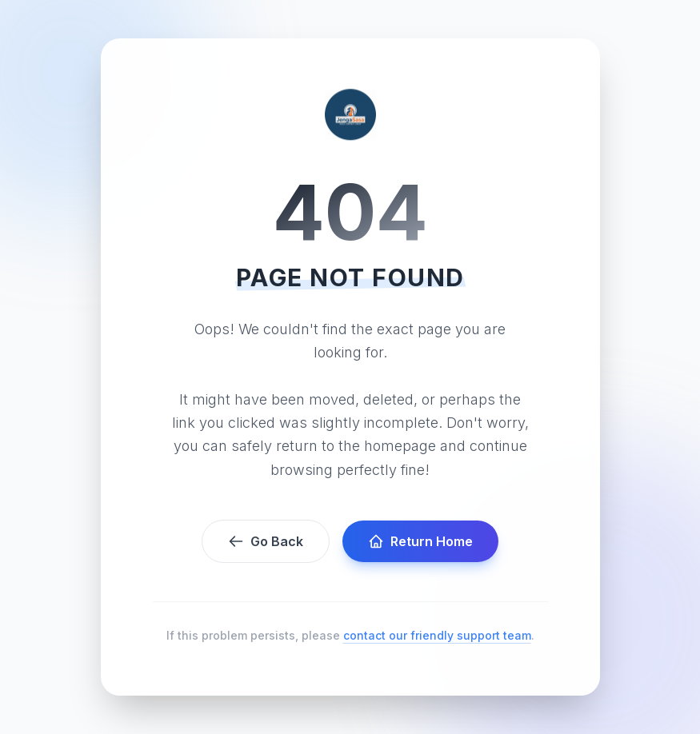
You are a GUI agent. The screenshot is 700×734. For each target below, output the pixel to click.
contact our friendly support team (437, 635)
